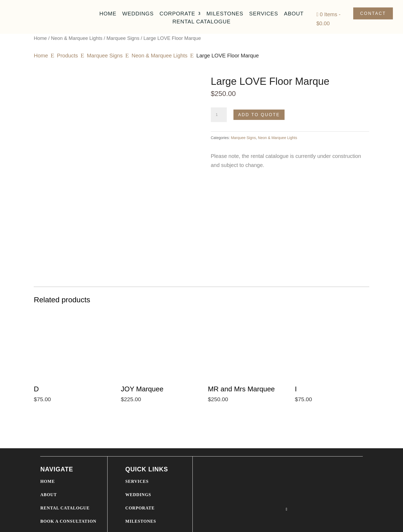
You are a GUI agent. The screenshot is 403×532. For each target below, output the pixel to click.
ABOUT (48, 479)
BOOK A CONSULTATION (68, 506)
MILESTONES (141, 506)
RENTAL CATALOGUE (65, 493)
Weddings (138, 14)
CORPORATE (140, 493)
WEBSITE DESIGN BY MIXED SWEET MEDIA (157, 525)
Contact (373, 13)
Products (67, 56)
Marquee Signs (123, 38)
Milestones (225, 14)
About (294, 14)
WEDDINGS (138, 479)
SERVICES (137, 466)
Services (264, 14)
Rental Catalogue (202, 22)
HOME (48, 466)
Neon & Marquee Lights (77, 38)
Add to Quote (259, 115)
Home (108, 14)
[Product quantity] (219, 115)
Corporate (177, 14)
